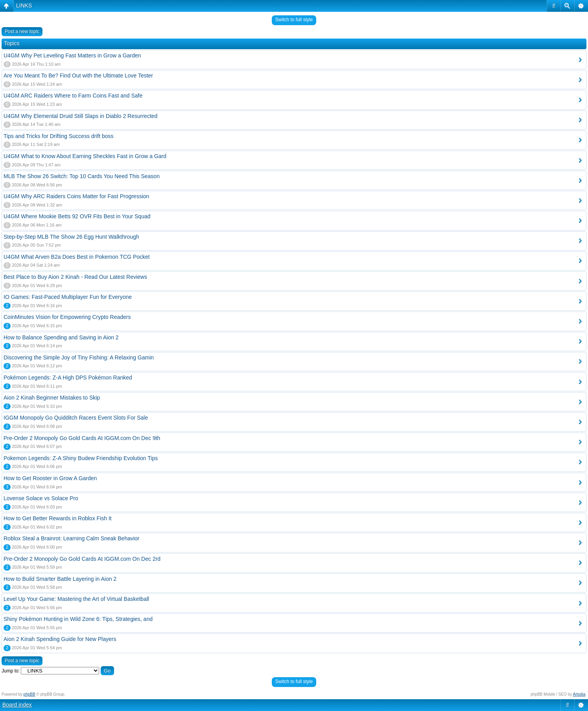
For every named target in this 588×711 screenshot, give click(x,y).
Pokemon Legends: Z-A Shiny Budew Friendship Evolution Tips (81, 458)
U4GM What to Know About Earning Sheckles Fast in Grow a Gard (85, 156)
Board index (17, 705)
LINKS (24, 6)
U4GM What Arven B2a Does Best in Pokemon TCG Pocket (77, 257)
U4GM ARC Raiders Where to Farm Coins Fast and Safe (73, 96)
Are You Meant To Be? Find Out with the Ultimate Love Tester (78, 76)
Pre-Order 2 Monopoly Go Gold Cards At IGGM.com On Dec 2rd (82, 559)
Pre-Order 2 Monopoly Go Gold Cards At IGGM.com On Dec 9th (82, 438)
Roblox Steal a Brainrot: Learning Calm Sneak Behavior (72, 538)
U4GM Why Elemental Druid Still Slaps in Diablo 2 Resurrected (80, 116)
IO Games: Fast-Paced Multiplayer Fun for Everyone (68, 297)
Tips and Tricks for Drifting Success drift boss (59, 136)
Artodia (579, 694)
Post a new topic (22, 31)
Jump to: (11, 671)
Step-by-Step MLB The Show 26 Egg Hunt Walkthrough (71, 237)
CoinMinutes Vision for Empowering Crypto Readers (67, 317)
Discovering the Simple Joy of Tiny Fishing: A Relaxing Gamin (79, 357)
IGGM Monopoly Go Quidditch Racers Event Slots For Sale (76, 418)
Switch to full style (294, 20)
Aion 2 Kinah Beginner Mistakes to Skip (52, 398)
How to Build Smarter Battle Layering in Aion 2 (60, 579)
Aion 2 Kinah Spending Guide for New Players (60, 639)
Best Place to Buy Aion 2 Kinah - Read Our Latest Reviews (75, 277)
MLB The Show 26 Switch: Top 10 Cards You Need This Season (82, 176)
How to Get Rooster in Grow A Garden (50, 478)
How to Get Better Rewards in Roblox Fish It (58, 518)
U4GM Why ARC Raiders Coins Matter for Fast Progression (76, 196)
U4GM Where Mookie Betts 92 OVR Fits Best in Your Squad (77, 216)
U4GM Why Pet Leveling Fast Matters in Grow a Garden (72, 55)
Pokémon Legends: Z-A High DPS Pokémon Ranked (68, 378)
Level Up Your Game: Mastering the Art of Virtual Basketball (76, 599)
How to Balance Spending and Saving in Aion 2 (61, 337)
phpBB (29, 694)
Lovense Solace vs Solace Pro (41, 498)
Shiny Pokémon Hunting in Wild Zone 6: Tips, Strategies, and (78, 619)
